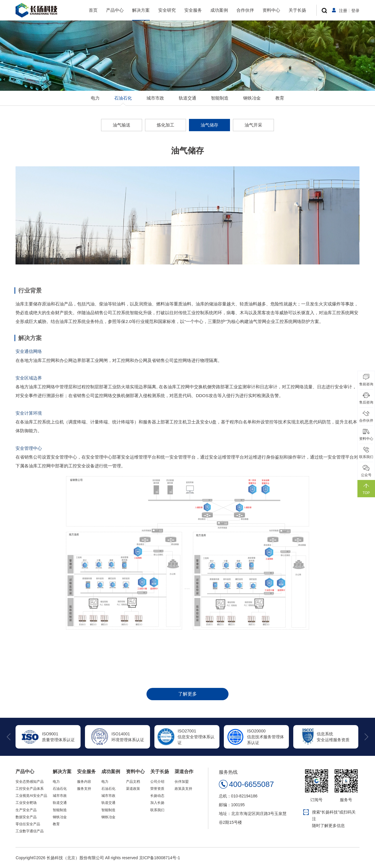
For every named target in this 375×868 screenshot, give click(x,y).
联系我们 (157, 810)
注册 (343, 11)
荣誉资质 (157, 789)
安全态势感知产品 (30, 782)
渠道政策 (133, 789)
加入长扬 (157, 803)
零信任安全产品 (28, 824)
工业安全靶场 (26, 803)
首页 (93, 10)
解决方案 (141, 10)
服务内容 (84, 782)
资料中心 (271, 10)
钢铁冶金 (252, 98)
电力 (95, 98)
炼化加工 (166, 125)
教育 (280, 98)
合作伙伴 (245, 10)
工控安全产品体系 (30, 789)
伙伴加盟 (182, 782)
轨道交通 (187, 98)
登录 (355, 11)
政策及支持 (183, 789)
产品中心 (115, 10)
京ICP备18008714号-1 (160, 858)
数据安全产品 (26, 817)
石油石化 (123, 98)
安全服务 (193, 10)
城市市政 (155, 98)
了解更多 (187, 694)
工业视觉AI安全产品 (31, 796)
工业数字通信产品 (30, 831)
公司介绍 (157, 782)
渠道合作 (184, 772)
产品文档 (133, 782)
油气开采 (253, 125)
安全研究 (167, 10)
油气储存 (209, 125)
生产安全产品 (26, 810)
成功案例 (219, 10)
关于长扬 (297, 10)
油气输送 (122, 125)
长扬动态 (157, 796)
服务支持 (84, 789)
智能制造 (220, 98)
